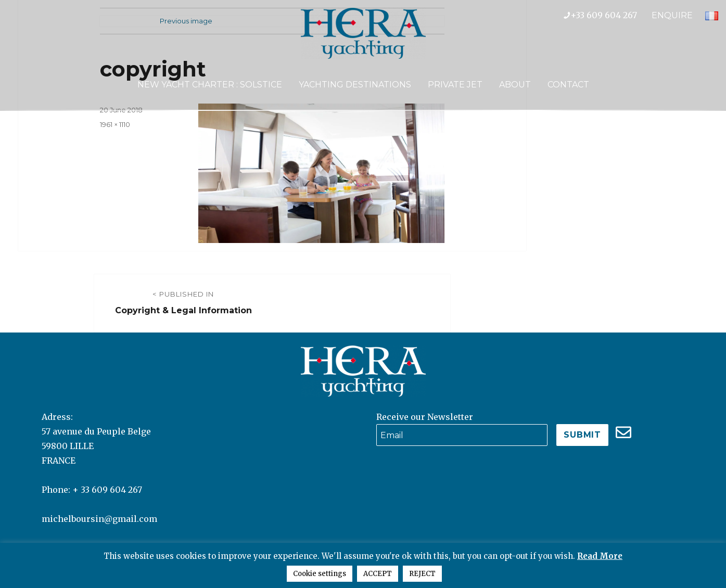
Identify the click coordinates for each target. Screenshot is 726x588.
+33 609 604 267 (608, 15)
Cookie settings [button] (320, 574)
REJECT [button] (422, 574)
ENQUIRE (672, 15)
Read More (600, 556)
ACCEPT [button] (378, 574)
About (515, 85)
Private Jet (455, 85)
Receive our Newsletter (425, 417)
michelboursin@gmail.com (99, 519)
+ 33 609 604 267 (107, 490)
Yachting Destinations (355, 85)
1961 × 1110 (115, 124)
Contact (568, 85)
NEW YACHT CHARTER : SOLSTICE (210, 85)
